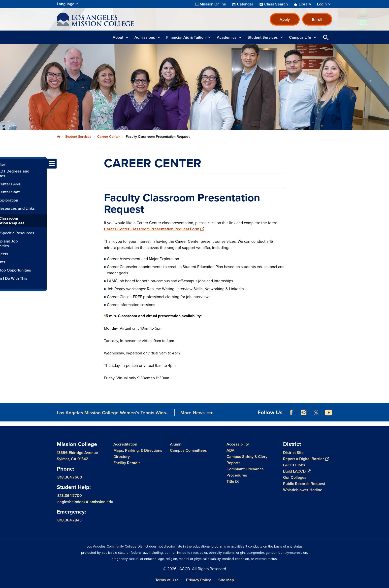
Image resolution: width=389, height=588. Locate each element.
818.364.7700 (70, 496)
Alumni (176, 444)
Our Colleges (295, 477)
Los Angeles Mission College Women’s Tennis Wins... (113, 413)
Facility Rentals (127, 463)
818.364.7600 (70, 477)
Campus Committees (188, 450)
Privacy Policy (198, 580)
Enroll (317, 19)
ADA (230, 450)
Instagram (304, 413)
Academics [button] (227, 37)
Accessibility (238, 444)
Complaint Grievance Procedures (245, 472)
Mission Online (213, 4)
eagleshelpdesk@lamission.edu (85, 502)
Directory (122, 457)
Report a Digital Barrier (306, 459)
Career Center (109, 137)
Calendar (245, 4)
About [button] (118, 37)
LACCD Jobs (294, 465)
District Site (293, 453)
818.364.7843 (69, 520)
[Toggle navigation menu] (5, 164)
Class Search (276, 4)
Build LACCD (297, 471)
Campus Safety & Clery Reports (247, 460)
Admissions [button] (145, 37)
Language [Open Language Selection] (66, 4)
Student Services (78, 137)
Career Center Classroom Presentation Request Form (154, 229)
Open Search (326, 37)
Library (305, 4)
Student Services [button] (263, 37)
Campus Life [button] (300, 37)
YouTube (328, 413)
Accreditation (125, 444)
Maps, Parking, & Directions (138, 450)
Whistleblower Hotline (303, 490)
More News (193, 413)
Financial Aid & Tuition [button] (186, 37)
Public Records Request (304, 484)
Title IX (233, 481)
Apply (285, 19)
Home (59, 137)
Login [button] (322, 4)
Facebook (291, 413)
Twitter (316, 413)
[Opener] (384, 411)
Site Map (226, 580)
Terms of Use (167, 580)
